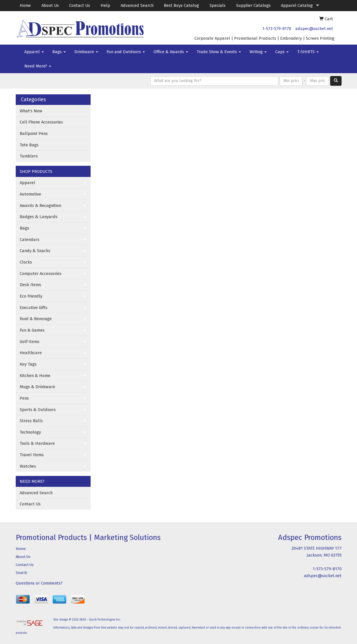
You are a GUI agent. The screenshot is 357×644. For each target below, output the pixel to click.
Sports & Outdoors (38, 410)
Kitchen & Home (35, 376)
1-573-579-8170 (277, 29)
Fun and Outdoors (126, 52)
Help (105, 5)
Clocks (26, 262)
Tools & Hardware (37, 443)
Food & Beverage (36, 319)
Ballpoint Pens (34, 133)
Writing (258, 52)
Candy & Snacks (35, 251)
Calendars (30, 240)
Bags (59, 52)
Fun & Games (32, 330)
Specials (218, 5)
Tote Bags (29, 145)
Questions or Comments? (39, 583)
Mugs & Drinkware (37, 387)
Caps (282, 52)
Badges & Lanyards (39, 217)
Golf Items (30, 342)
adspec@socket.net (314, 29)
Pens (24, 398)
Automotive (30, 194)
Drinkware (86, 52)
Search (21, 573)
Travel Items (32, 455)
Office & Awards (171, 52)
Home (25, 5)
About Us (50, 5)
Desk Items (30, 285)
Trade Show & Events (219, 52)
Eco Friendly (31, 296)
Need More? (38, 66)
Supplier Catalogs (253, 5)
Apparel (34, 52)
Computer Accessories (41, 274)
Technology (30, 432)
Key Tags (28, 364)
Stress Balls (31, 421)
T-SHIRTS (308, 52)
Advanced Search (137, 5)
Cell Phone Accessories (41, 122)
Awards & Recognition (40, 206)
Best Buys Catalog (181, 5)
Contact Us (80, 5)
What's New (31, 111)
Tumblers (29, 156)
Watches (28, 466)
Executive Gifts (34, 308)
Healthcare (31, 353)
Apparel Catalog (297, 5)
